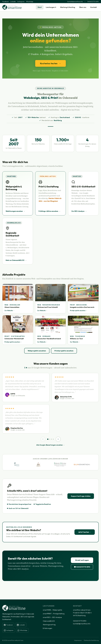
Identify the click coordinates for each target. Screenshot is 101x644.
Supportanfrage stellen (81, 496)
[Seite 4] (53, 439)
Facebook (5, 2)
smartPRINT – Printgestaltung (54, 614)
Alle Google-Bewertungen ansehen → (50, 445)
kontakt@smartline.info (75, 2)
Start (40, 7)
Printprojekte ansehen (64, 351)
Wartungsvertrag (49, 625)
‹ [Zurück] (43, 439)
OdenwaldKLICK (49, 621)
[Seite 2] (50, 439)
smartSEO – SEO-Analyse (52, 617)
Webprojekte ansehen (37, 351)
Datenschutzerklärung (91, 640)
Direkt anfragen (82, 560)
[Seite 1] (48, 439)
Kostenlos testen (50, 63)
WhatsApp (30, 2)
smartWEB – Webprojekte (52, 610)
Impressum (78, 640)
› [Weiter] (58, 439)
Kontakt (94, 7)
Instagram (21, 2)
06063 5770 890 (93, 2)
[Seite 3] (51, 439)
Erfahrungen (47, 628)
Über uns (83, 7)
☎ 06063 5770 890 (82, 567)
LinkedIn (13, 2)
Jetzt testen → (85, 532)
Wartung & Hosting (68, 7)
